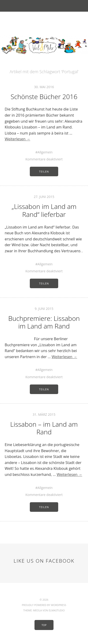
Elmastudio (57, 610)
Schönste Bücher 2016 (44, 97)
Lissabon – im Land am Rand (44, 428)
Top (44, 625)
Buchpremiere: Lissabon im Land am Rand (44, 322)
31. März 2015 (44, 414)
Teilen (44, 171)
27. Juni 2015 (44, 197)
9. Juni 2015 (44, 309)
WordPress (59, 605)
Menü (44, 6)
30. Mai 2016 (44, 87)
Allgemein (45, 152)
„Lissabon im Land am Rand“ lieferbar (44, 210)
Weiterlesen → (17, 139)
